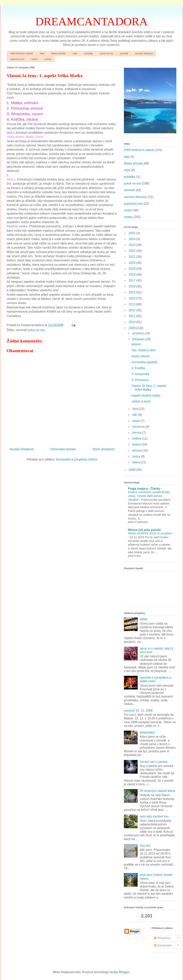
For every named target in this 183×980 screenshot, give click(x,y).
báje (42, 53)
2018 (132, 275)
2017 (132, 281)
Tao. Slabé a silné (144, 350)
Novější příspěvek (22, 449)
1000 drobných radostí (21, 53)
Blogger (124, 972)
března (137, 450)
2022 (132, 251)
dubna (137, 444)
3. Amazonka (140, 374)
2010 (132, 322)
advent (136, 344)
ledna (136, 462)
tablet (143, 619)
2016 (132, 286)
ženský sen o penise (154, 762)
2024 (132, 239)
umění (34, 59)
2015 (132, 292)
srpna (136, 421)
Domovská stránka (63, 449)
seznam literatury (144, 53)
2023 (132, 245)
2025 (132, 233)
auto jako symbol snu (154, 816)
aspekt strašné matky (146, 395)
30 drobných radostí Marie (157, 791)
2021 (132, 257)
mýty (75, 53)
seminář (124, 53)
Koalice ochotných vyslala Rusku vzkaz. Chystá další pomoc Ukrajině (149, 496)
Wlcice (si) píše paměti (144, 530)
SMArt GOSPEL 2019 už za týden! (150, 533)
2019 (132, 269)
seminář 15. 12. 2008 (138, 711)
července (139, 427)
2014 (132, 298)
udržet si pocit (141, 401)
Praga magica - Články (144, 489)
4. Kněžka (138, 368)
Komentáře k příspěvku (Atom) (77, 459)
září (135, 415)
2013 (132, 304)
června (137, 433)
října (136, 409)
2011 (132, 316)
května (137, 439)
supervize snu (17, 59)
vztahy (48, 59)
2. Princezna (140, 380)
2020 (132, 263)
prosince (138, 333)
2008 (132, 470)
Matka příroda (58, 53)
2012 (132, 310)
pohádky (89, 53)
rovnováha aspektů (144, 362)
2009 (132, 328)
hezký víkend (140, 356)
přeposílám (147, 732)
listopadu (139, 339)
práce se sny (107, 53)
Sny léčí (145, 846)
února (137, 456)
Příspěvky (162, 938)
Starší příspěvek (103, 449)
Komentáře (163, 945)
